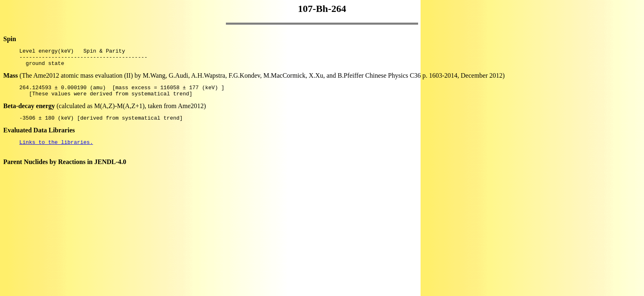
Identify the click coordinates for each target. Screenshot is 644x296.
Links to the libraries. (56, 150)
